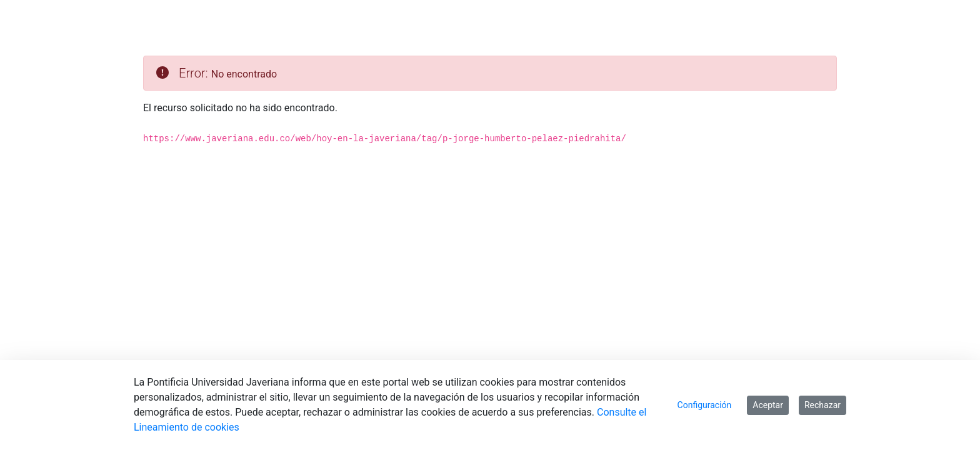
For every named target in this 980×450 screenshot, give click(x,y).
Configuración (705, 405)
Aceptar (768, 405)
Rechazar (822, 405)
